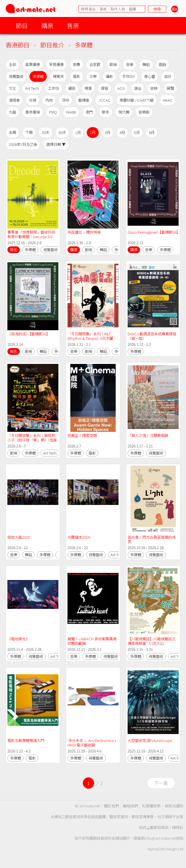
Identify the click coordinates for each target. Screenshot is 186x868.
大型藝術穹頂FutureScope (150, 740)
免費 (77, 64)
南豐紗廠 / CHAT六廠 (137, 100)
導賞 (88, 88)
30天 (46, 132)
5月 (137, 132)
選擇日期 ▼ (56, 144)
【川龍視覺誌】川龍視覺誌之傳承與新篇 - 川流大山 (152, 641)
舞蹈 (146, 64)
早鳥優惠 (56, 64)
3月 (107, 132)
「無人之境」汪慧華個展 (148, 435)
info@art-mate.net (160, 838)
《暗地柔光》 (18, 639)
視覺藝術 (16, 76)
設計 (168, 76)
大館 (12, 112)
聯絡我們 (130, 806)
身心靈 (150, 76)
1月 (78, 132)
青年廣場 (33, 112)
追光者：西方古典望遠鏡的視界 (152, 539)
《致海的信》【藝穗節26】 (29, 334)
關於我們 (111, 806)
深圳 (65, 100)
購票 (47, 25)
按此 (179, 827)
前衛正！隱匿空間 (82, 435)
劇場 (113, 64)
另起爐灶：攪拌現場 (84, 232)
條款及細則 (174, 806)
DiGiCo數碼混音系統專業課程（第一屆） (152, 336)
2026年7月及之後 (23, 144)
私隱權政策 (151, 806)
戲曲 (162, 64)
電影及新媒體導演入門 (26, 740)
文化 (12, 88)
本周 (12, 132)
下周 (29, 132)
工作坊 (53, 88)
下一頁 (161, 783)
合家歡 (95, 64)
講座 (72, 88)
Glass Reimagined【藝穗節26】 (154, 232)
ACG (121, 88)
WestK (71, 112)
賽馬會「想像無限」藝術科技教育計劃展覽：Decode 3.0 (31, 234)
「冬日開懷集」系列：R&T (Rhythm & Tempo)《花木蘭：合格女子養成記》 (92, 338)
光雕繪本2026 (79, 537)
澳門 (89, 112)
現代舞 (124, 112)
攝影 (109, 76)
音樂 (130, 64)
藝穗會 (84, 100)
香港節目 (18, 45)
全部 (12, 64)
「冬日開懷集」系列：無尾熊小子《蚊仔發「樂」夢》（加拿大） (32, 440)
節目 (22, 25)
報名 (14, 250)
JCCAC (104, 100)
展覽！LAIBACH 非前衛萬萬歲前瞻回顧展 (92, 641)
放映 (154, 88)
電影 (77, 76)
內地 (49, 100)
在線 (33, 100)
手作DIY (129, 76)
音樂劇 (144, 112)
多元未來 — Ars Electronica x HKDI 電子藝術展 (92, 743)
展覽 (170, 88)
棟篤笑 (58, 76)
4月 (122, 132)
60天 (62, 132)
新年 (105, 112)
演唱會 (14, 100)
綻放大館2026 (19, 537)
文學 (93, 76)
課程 (105, 88)
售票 (73, 25)
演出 (138, 88)
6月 (152, 132)
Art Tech (32, 88)
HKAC (168, 100)
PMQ (53, 112)
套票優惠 (33, 64)
